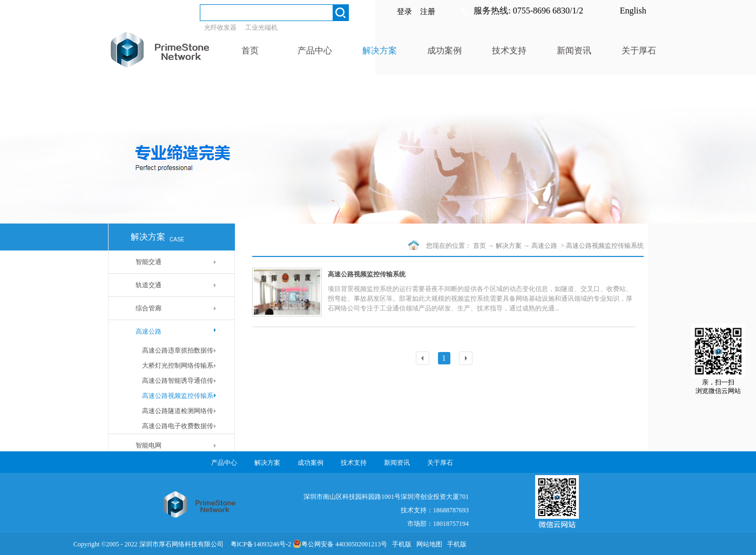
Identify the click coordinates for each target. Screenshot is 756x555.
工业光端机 (261, 28)
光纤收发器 (220, 28)
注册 (428, 12)
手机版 (400, 544)
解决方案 (509, 246)
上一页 (424, 359)
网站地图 (428, 544)
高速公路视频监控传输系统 (605, 246)
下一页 (467, 359)
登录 (404, 12)
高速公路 (545, 246)
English (633, 11)
